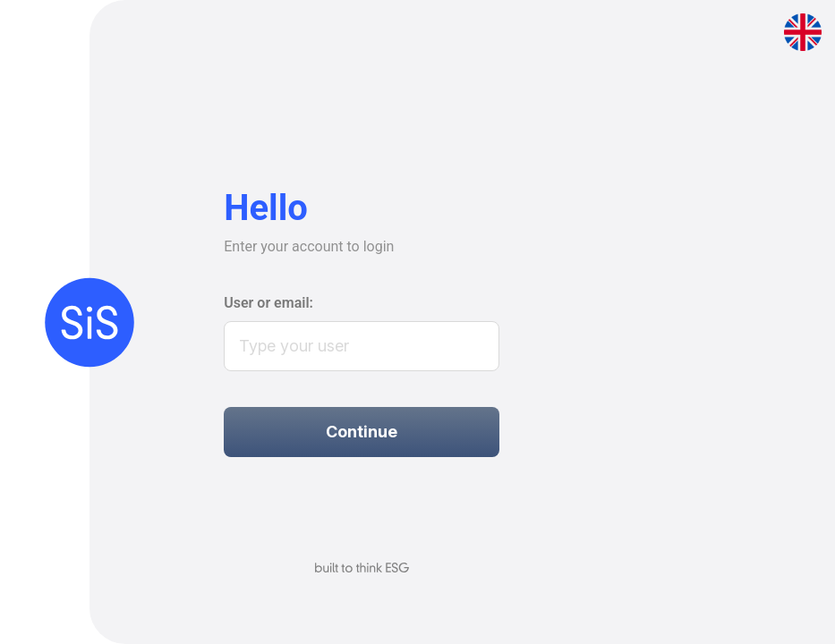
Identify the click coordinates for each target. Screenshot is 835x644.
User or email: (268, 303)
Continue (362, 432)
